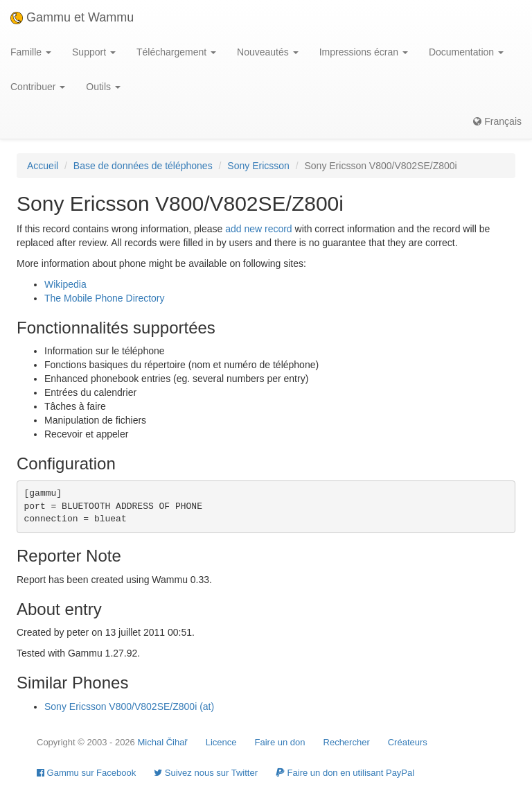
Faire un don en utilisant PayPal (345, 773)
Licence (221, 742)
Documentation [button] (466, 52)
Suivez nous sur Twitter (206, 773)
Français (497, 121)
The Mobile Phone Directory (105, 298)
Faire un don (280, 742)
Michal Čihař (162, 742)
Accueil (43, 166)
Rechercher (347, 742)
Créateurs (408, 742)
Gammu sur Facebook (86, 773)
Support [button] (94, 52)
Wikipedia (65, 284)
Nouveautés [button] (268, 52)
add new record (259, 229)
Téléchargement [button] (176, 52)
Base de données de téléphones (143, 166)
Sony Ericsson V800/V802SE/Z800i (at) (129, 706)
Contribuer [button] (38, 87)
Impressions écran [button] (364, 52)
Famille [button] (31, 52)
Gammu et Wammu (72, 17)
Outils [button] (103, 87)
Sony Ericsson (258, 166)
